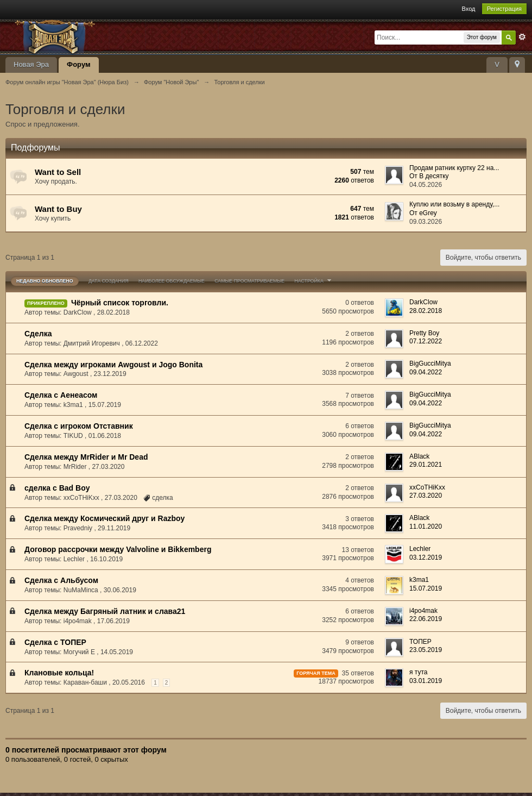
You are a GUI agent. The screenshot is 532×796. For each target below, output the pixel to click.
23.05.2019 (426, 650)
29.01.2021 (426, 465)
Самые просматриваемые (249, 281)
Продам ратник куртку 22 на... (454, 168)
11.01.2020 (426, 527)
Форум (78, 64)
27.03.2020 (426, 496)
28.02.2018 (426, 311)
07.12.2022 (426, 341)
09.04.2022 (426, 372)
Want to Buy (58, 209)
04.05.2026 (426, 185)
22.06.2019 (426, 619)
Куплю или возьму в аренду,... (454, 204)
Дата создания (109, 281)
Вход (469, 9)
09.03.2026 (426, 222)
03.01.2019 (426, 681)
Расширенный (522, 37)
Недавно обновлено (45, 281)
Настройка (314, 281)
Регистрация (504, 9)
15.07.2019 (426, 588)
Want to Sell (58, 172)
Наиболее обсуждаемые (172, 281)
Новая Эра (31, 64)
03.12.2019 (426, 557)
